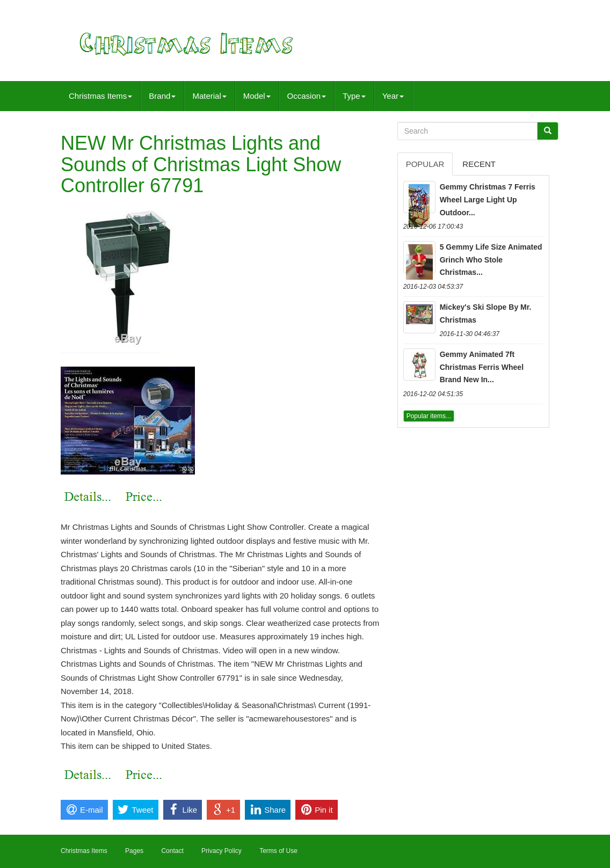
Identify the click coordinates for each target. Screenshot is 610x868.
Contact (172, 851)
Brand (162, 96)
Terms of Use (278, 851)
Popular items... (429, 416)
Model (257, 96)
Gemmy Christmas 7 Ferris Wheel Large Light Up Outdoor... (488, 200)
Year (393, 96)
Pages (134, 851)
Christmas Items (100, 96)
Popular (425, 164)
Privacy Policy (222, 851)
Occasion (307, 96)
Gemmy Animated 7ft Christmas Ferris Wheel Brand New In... (482, 367)
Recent (479, 164)
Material (209, 96)
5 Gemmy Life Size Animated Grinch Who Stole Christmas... (491, 260)
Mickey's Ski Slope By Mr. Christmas (486, 313)
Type (354, 96)
